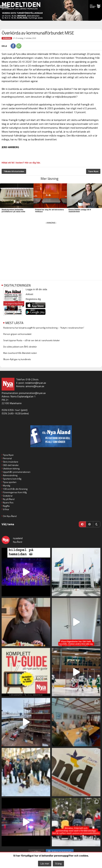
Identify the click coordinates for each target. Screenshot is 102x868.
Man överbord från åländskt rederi (20, 353)
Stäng (58, 863)
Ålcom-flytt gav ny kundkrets (17, 359)
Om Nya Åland (10, 516)
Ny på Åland (9, 499)
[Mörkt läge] (97, 524)
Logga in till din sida (36, 289)
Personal (7, 458)
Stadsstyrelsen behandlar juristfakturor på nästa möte (13, 211)
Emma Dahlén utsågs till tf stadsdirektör (80, 211)
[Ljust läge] (89, 524)
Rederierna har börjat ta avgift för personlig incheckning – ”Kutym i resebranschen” (44, 328)
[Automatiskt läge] (82, 524)
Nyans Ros (8, 502)
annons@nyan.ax (35, 386)
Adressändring (10, 475)
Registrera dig (33, 299)
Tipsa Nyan (93, 171)
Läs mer (45, 863)
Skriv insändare (11, 462)
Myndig (6, 485)
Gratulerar (8, 496)
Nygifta (6, 506)
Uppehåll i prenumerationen (17, 472)
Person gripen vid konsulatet (17, 334)
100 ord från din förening (15, 489)
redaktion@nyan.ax (35, 383)
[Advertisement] (51, 248)
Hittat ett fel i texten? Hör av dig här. (21, 163)
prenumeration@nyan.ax (32, 393)
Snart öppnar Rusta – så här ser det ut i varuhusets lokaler (32, 340)
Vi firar (6, 509)
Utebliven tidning (11, 468)
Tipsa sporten (10, 482)
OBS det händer (11, 465)
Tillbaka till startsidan (14, 171)
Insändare (7, 38)
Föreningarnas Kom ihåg (15, 492)
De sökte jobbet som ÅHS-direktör (20, 347)
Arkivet (29, 294)
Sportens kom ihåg (12, 479)
